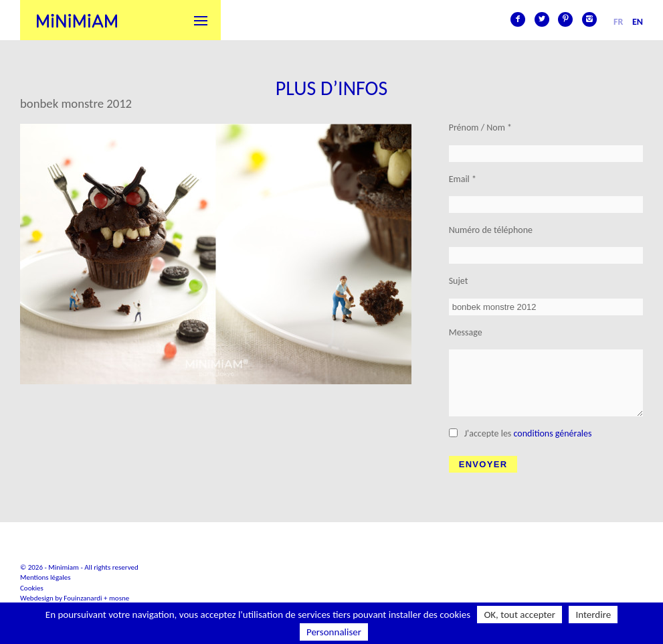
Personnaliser (334, 632)
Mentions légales (45, 577)
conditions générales (553, 433)
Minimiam (77, 20)
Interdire (593, 615)
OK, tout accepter (519, 615)
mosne (119, 598)
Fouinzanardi (83, 598)
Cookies (32, 588)
